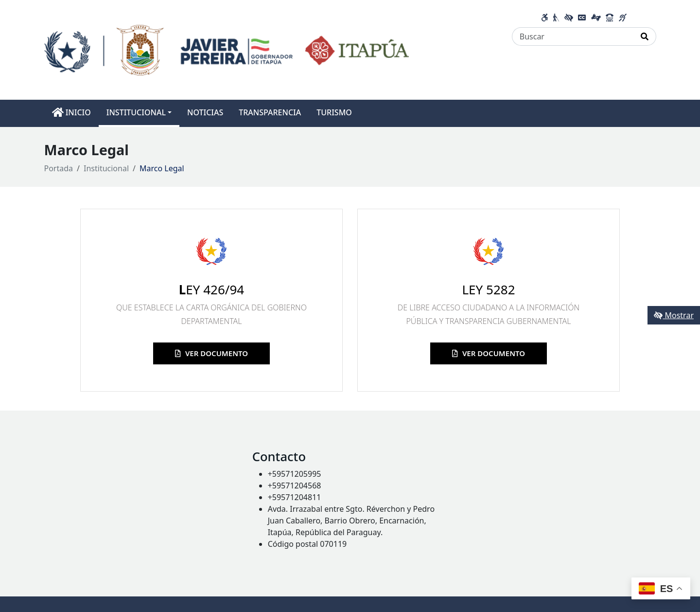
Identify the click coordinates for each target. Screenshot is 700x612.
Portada (59, 168)
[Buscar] (573, 36)
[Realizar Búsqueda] (645, 36)
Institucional (106, 168)
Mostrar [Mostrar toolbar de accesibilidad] (674, 315)
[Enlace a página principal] (227, 49)
